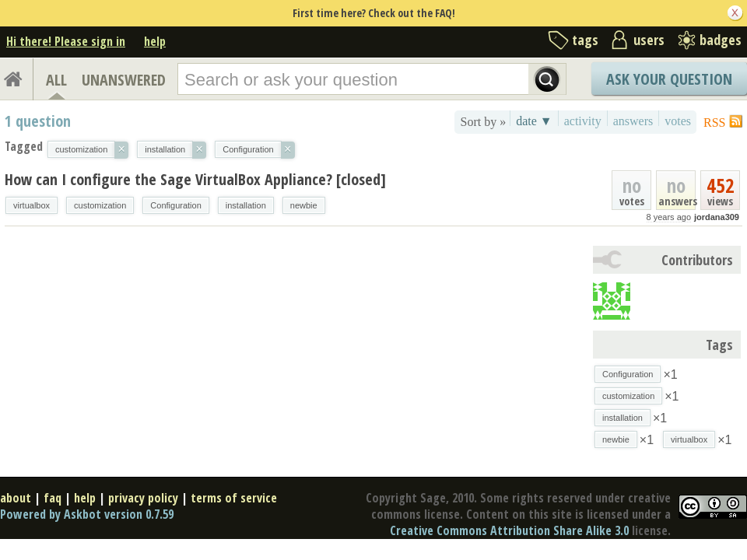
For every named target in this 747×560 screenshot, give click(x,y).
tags (585, 40)
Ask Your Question (669, 79)
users (649, 40)
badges (721, 40)
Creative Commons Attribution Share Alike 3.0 (509, 530)
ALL (56, 80)
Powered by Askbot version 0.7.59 (87, 514)
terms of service (234, 498)
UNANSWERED (124, 80)
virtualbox (32, 205)
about (16, 498)
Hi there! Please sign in (66, 41)
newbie (304, 205)
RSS (714, 122)
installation (246, 205)
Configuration (175, 205)
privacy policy (143, 498)
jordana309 (717, 217)
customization (100, 205)
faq (53, 498)
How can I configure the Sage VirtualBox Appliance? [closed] (195, 179)
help (155, 41)
